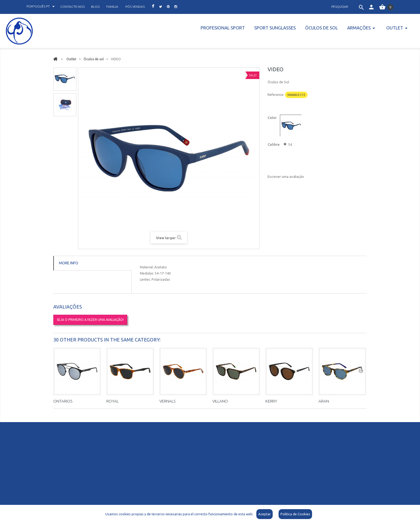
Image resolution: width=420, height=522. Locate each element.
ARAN (324, 401)
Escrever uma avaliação (286, 176)
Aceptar (265, 514)
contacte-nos (72, 7)
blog (95, 7)
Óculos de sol (321, 28)
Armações (359, 28)
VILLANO (220, 401)
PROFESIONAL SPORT (223, 28)
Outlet (395, 28)
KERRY (271, 401)
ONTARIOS (63, 401)
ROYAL (112, 401)
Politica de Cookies (295, 514)
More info (69, 263)
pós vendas (135, 7)
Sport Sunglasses (275, 28)
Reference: (276, 95)
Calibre (274, 144)
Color (272, 118)
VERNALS (167, 401)
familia (112, 7)
